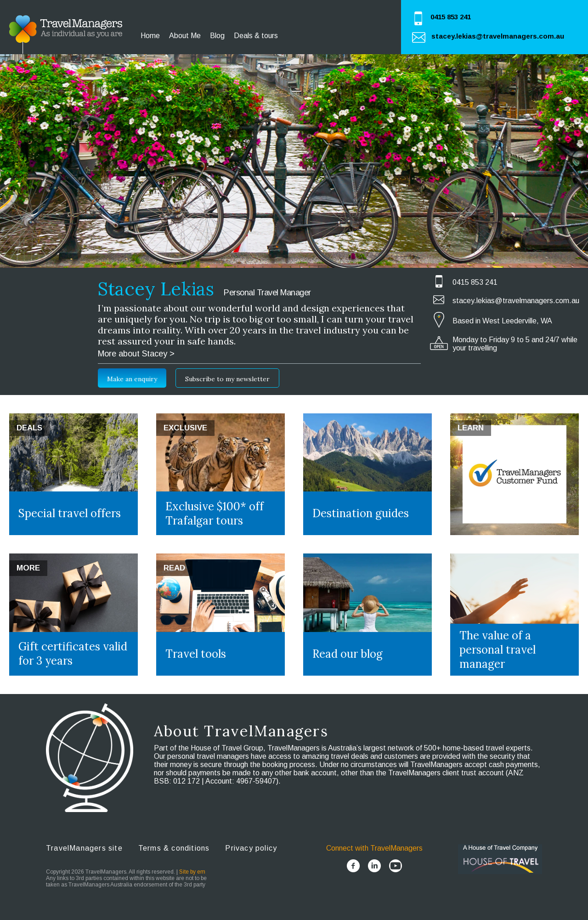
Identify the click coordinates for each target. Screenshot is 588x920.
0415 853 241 (451, 17)
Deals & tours (256, 36)
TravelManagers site (84, 848)
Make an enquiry (132, 379)
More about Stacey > (136, 354)
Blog (217, 36)
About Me (185, 36)
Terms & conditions (174, 848)
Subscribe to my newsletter (227, 379)
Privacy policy (251, 848)
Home (150, 36)
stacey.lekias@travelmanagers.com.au (498, 36)
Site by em (192, 872)
